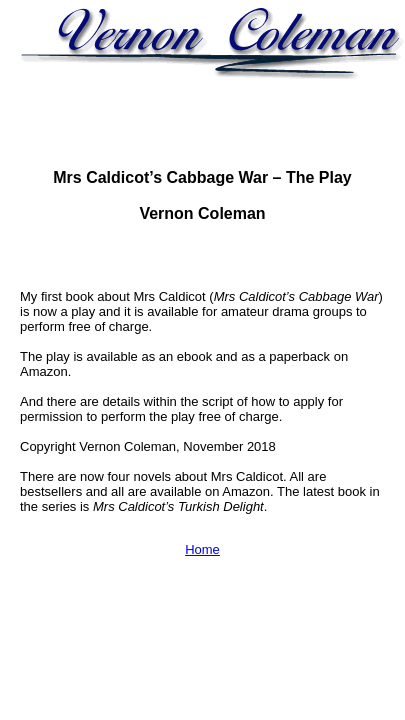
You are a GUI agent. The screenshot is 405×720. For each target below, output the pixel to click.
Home (202, 549)
